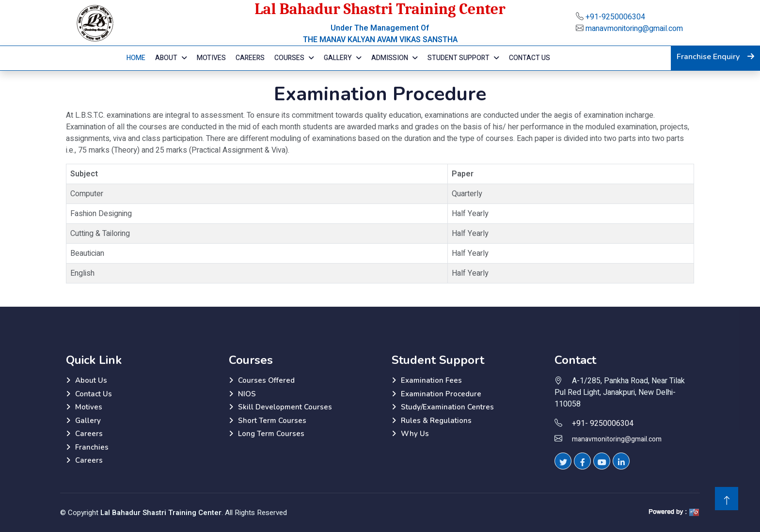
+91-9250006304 (615, 17)
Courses (289, 58)
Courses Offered (266, 380)
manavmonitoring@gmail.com (634, 29)
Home (136, 58)
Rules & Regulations (436, 421)
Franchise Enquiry (715, 57)
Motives (211, 58)
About (166, 58)
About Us (91, 380)
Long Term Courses (271, 434)
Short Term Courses (272, 421)
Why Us (415, 434)
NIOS (247, 394)
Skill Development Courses (285, 407)
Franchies (92, 447)
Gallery (338, 58)
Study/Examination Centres (447, 407)
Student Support (459, 58)
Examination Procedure (441, 394)
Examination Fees (431, 380)
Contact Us (530, 58)
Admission (390, 58)
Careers (250, 58)
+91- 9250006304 (603, 423)
